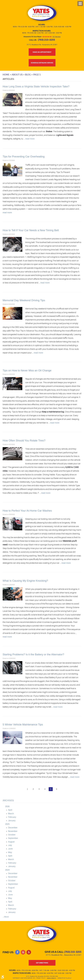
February (12, 817)
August (11, 842)
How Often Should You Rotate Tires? (24, 440)
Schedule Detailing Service (42, 63)
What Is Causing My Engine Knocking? (25, 581)
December (13, 828)
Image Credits (51, 978)
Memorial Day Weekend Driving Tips (24, 300)
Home (6, 75)
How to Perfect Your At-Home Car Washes (27, 511)
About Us (17, 75)
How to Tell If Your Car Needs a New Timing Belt (31, 230)
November (13, 831)
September (13, 838)
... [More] (6, 917)
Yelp (29, 952)
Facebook (17, 952)
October (12, 835)
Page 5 (37, 75)
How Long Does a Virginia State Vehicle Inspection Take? (36, 86)
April (10, 810)
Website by (64, 978)
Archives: (8, 800)
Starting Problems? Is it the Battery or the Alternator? (33, 654)
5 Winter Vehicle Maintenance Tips (23, 725)
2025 (7, 824)
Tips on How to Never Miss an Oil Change (27, 370)
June (10, 849)
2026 (7, 806)
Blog (28, 75)
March (11, 814)
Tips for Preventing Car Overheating (24, 156)
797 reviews (56, 37)
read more (30, 139)
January (12, 821)
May (10, 852)
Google (23, 952)
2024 (7, 870)
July (10, 845)
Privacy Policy (41, 978)
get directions (42, 963)
